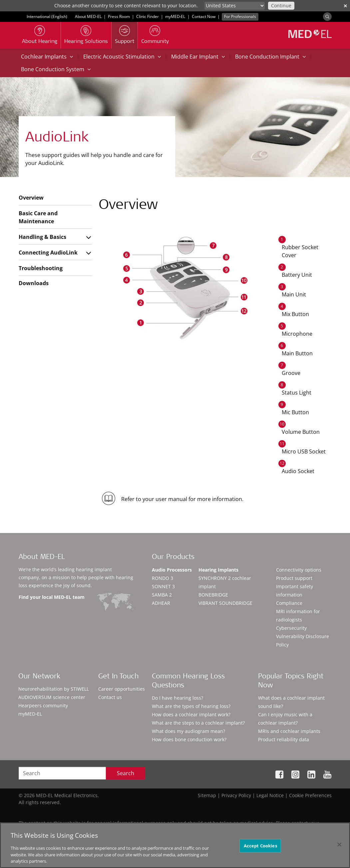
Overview (31, 198)
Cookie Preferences (310, 795)
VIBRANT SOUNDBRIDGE (225, 603)
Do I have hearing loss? (177, 698)
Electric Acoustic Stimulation (122, 57)
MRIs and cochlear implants (289, 731)
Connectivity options (299, 570)
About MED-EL (88, 16)
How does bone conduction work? (189, 739)
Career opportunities (122, 689)
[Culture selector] (235, 6)
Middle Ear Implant (198, 57)
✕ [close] (345, 6)
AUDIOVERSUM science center (52, 697)
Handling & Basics (42, 237)
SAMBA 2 (162, 595)
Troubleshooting (41, 268)
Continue (281, 5)
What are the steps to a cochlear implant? (198, 723)
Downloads (34, 283)
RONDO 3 (163, 578)
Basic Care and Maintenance (38, 217)
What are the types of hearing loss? (191, 706)
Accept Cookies (260, 848)
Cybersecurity (291, 628)
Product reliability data (284, 739)
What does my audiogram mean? (188, 731)
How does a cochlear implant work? (191, 714)
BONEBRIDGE (213, 595)
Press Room (119, 16)
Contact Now (204, 16)
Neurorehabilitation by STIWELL (54, 689)
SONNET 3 (163, 586)
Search (126, 773)
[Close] (339, 847)
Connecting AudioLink (48, 253)
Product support (294, 578)
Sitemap (207, 795)
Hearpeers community (43, 705)
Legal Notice (270, 795)
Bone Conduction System (56, 69)
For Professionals (240, 16)
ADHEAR (161, 603)
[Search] (327, 17)
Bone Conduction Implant (270, 57)
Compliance (289, 603)
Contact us (110, 697)
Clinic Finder (148, 16)
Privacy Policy (236, 795)
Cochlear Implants (47, 57)
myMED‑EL (175, 16)
